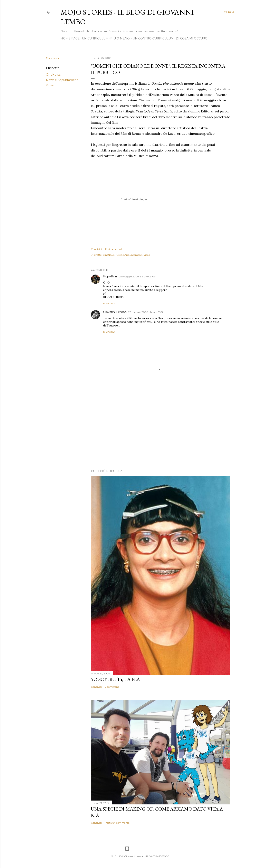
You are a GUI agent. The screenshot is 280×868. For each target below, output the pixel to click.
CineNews (53, 75)
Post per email (113, 249)
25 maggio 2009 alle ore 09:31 (146, 312)
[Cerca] (229, 12)
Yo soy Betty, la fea (115, 679)
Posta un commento (117, 823)
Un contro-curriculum (153, 38)
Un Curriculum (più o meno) (106, 38)
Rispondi (109, 303)
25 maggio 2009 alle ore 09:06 (137, 276)
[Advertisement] (161, 430)
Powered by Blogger (140, 849)
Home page (70, 38)
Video (50, 85)
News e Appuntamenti (62, 80)
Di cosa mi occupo (192, 38)
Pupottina (110, 276)
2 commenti (112, 687)
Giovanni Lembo (115, 312)
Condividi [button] (52, 58)
